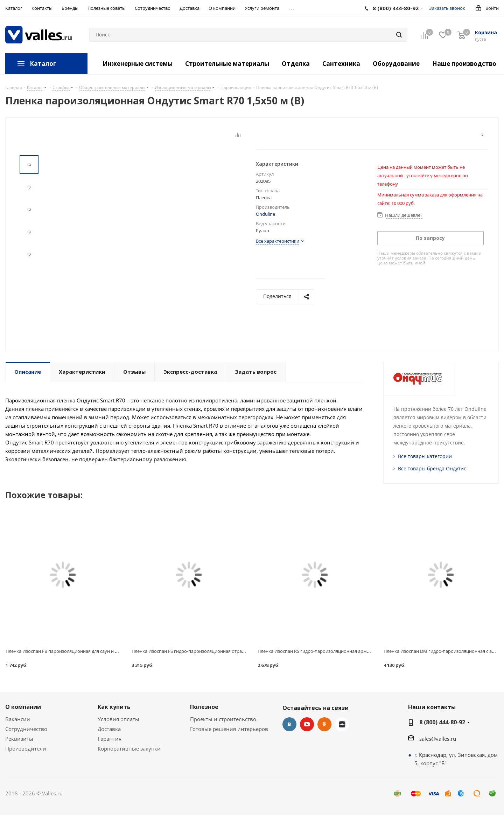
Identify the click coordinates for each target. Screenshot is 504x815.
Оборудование (396, 64)
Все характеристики (278, 241)
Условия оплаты (118, 719)
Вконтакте (289, 724)
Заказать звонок (447, 8)
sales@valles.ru (438, 739)
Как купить (114, 707)
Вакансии (18, 719)
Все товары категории (425, 456)
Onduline (265, 214)
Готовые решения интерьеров (229, 729)
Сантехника (341, 64)
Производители (26, 748)
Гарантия (110, 739)
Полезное (204, 707)
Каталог (43, 64)
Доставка (109, 729)
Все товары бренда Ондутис (432, 468)
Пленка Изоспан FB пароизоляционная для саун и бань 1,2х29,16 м (78, 651)
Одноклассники (324, 724)
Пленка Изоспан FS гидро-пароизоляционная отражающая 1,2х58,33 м (209, 651)
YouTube (307, 724)
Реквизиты (19, 739)
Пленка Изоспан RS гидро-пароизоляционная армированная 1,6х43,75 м (337, 651)
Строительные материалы (227, 64)
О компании (23, 707)
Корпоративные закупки (129, 748)
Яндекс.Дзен (342, 724)
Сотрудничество (26, 729)
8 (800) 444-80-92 (442, 722)
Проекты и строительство (223, 719)
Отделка (296, 64)
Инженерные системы (138, 64)
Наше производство (464, 64)
